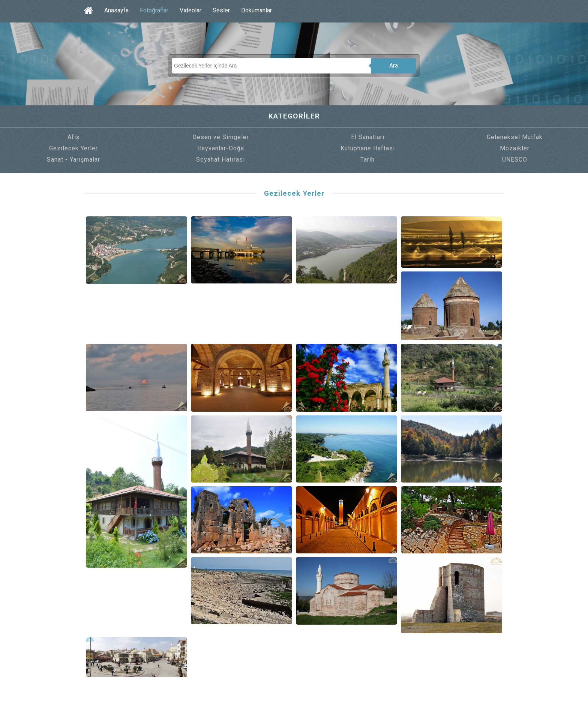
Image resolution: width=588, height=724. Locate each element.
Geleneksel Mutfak (515, 137)
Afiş (73, 137)
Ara (394, 65)
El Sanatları (368, 137)
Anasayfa (116, 10)
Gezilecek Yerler (73, 148)
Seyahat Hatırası (220, 160)
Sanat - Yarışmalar (73, 160)
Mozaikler (515, 148)
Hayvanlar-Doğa (221, 148)
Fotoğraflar (154, 10)
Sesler (221, 10)
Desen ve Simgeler (221, 137)
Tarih (367, 160)
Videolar (190, 10)
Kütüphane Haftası (368, 148)
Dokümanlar (256, 10)
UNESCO (515, 160)
